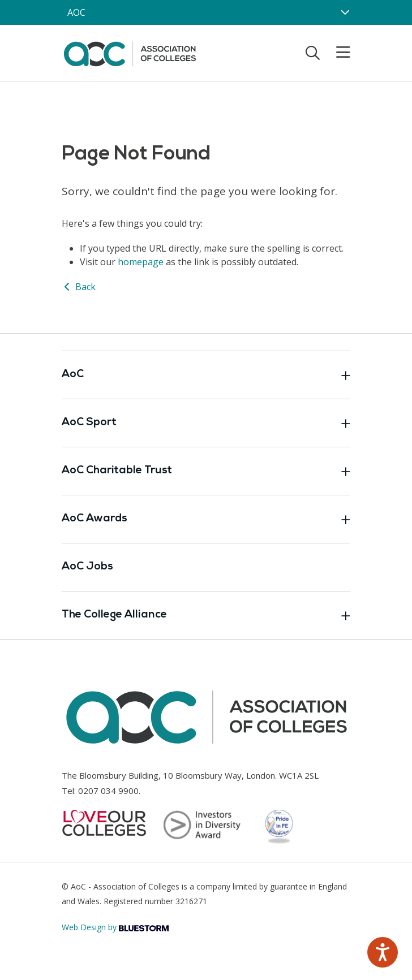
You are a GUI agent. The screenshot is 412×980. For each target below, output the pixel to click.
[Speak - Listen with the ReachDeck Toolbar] (383, 952)
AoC (206, 375)
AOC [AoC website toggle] (76, 12)
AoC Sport (206, 423)
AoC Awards (206, 519)
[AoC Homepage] (130, 52)
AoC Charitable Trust (206, 471)
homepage (141, 262)
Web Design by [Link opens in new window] (115, 927)
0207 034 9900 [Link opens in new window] (108, 791)
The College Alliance (206, 615)
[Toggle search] (313, 53)
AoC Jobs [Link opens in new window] (87, 567)
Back (79, 287)
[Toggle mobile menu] (336, 53)
